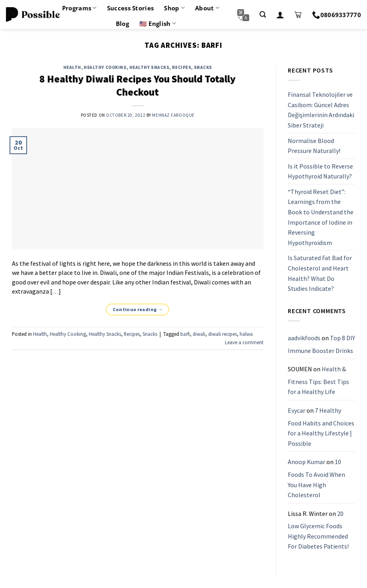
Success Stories (131, 8)
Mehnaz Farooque (173, 115)
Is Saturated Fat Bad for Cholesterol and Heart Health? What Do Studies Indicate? (320, 273)
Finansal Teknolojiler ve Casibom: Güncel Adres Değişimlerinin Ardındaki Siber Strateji (321, 110)
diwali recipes (223, 334)
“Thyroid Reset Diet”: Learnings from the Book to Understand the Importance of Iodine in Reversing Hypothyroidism (321, 217)
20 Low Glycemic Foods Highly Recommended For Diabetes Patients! (318, 530)
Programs (79, 8)
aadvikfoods (304, 338)
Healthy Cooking (105, 67)
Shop (174, 8)
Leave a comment (244, 342)
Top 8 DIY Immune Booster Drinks (321, 344)
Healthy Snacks (149, 67)
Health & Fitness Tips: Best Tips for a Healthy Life (318, 380)
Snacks (203, 67)
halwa (246, 334)
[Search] (263, 15)
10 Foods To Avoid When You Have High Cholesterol (316, 479)
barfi (185, 334)
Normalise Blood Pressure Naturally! (314, 146)
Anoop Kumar (306, 462)
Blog (122, 24)
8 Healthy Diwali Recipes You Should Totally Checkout (138, 85)
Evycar (297, 410)
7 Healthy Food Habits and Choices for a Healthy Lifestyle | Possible (321, 427)
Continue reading (138, 309)
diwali (199, 334)
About (207, 8)
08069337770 (337, 15)
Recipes (182, 67)
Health (72, 67)
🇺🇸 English (158, 24)
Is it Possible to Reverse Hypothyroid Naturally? (320, 171)
